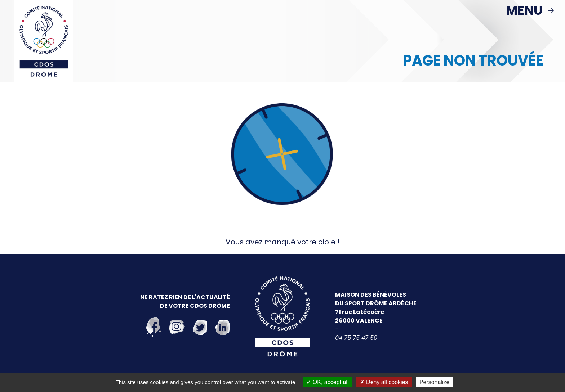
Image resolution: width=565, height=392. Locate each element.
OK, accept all (327, 382)
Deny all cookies (384, 382)
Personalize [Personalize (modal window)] (435, 382)
